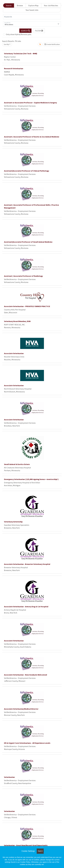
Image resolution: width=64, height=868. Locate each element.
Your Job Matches (51, 5)
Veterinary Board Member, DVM (17, 321)
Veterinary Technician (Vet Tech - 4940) (21, 53)
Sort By (6, 44)
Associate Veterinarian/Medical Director (21, 709)
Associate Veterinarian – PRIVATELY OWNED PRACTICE (27, 306)
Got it (40, 851)
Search (9, 5)
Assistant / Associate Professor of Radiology (23, 276)
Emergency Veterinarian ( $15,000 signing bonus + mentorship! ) (31, 479)
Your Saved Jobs (32, 10)
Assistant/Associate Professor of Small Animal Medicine (28, 242)
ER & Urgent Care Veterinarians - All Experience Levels (27, 743)
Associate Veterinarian (14, 353)
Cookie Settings (28, 851)
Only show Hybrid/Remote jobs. (19, 34)
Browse (20, 5)
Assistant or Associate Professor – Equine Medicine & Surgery (30, 103)
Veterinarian (9, 777)
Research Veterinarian (14, 68)
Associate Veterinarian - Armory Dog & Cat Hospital (26, 607)
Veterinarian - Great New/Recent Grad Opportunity (26, 845)
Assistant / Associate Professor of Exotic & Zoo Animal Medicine (32, 137)
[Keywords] (32, 17)
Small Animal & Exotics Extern (17, 464)
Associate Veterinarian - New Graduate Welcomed (25, 675)
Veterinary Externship (13, 522)
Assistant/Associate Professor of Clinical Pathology (27, 171)
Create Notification (52, 44)
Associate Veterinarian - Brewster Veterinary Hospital (27, 564)
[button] (39, 31)
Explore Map (33, 5)
